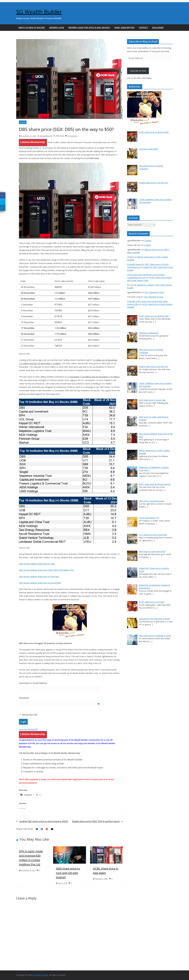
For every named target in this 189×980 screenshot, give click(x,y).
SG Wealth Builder (39, 12)
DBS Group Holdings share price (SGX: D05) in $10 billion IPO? (46, 570)
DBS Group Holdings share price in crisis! (37, 564)
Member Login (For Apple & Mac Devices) (89, 27)
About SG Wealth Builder (32, 27)
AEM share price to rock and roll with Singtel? (68, 873)
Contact (143, 27)
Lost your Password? (28, 729)
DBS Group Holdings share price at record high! (40, 583)
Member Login (57, 27)
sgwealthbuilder (46, 136)
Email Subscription (124, 27)
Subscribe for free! (138, 71)
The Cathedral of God (154, 292)
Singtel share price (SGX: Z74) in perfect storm (97, 821)
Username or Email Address (33, 683)
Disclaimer (158, 27)
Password (24, 698)
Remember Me (28, 715)
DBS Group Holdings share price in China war (39, 576)
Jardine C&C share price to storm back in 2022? (42, 821)
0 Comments (71, 136)
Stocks (23, 122)
